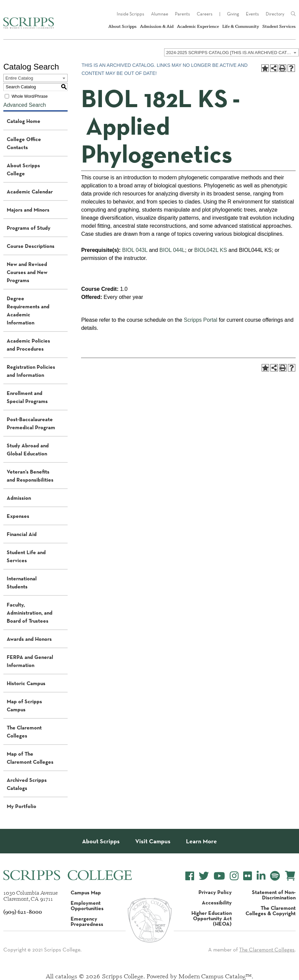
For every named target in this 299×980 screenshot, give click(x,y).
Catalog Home (24, 121)
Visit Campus (153, 841)
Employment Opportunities (87, 905)
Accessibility (217, 902)
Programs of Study (29, 228)
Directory (275, 14)
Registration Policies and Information (31, 371)
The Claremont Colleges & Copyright (271, 910)
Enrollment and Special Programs (27, 397)
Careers (205, 14)
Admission (19, 498)
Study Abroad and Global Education (28, 449)
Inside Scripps (130, 14)
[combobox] (231, 52)
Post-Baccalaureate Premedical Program (31, 423)
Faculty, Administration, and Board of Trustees (30, 613)
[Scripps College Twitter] (204, 876)
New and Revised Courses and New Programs (27, 272)
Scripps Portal (200, 320)
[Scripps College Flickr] (248, 876)
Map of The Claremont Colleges (30, 758)
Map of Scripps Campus (24, 705)
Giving (233, 14)
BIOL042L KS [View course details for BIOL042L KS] (211, 250)
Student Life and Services (26, 556)
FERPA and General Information (30, 661)
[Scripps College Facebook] (190, 876)
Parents (182, 14)
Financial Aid (22, 534)
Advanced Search (25, 105)
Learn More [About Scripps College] (201, 841)
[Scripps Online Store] (290, 876)
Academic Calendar (30, 191)
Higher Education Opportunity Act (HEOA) (212, 918)
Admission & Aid (157, 26)
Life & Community (241, 26)
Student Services (279, 26)
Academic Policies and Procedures (28, 345)
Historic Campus (26, 683)
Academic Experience (198, 26)
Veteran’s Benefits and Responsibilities (30, 476)
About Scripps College (23, 169)
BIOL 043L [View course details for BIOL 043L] (135, 250)
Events (252, 14)
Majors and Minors (28, 210)
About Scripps (122, 26)
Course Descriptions (31, 246)
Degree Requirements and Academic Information (28, 310)
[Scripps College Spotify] (275, 876)
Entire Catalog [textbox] (19, 78)
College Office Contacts (24, 143)
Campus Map (86, 892)
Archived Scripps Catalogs (27, 784)
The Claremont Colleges (24, 731)
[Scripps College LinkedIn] (261, 876)
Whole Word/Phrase (29, 96)
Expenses (18, 516)
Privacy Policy (215, 892)
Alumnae (160, 14)
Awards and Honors (29, 639)
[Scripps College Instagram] (234, 876)
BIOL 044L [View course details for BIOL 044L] (172, 250)
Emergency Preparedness (87, 921)
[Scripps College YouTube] (219, 876)
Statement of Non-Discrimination (274, 895)
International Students (22, 582)
